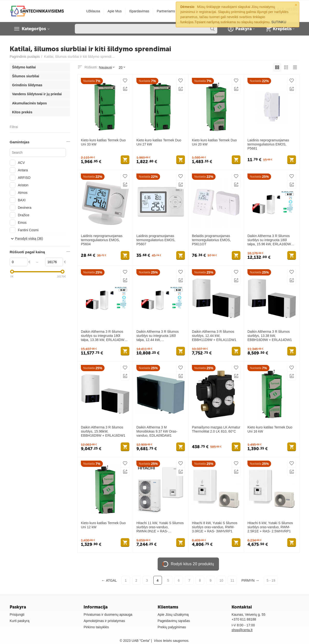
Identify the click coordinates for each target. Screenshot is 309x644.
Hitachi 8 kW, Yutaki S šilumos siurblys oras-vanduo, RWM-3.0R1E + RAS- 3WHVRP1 (215, 527)
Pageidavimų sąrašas (174, 621)
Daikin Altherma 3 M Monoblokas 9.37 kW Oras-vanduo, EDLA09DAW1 (157, 431)
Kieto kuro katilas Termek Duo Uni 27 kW (159, 142)
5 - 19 (271, 580)
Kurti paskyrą (20, 621)
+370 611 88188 (244, 619)
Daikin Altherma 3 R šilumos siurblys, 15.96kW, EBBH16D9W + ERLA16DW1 (103, 431)
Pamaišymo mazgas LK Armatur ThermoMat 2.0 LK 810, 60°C (216, 429)
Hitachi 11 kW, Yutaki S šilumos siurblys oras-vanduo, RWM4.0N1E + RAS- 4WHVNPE (160, 527)
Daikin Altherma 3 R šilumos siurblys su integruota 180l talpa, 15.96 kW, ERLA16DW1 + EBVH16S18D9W (272, 240)
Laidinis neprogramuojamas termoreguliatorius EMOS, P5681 (268, 144)
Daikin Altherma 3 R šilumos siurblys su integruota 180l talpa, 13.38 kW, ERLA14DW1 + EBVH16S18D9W (105, 336)
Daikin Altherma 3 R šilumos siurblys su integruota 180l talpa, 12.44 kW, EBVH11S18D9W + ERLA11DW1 (158, 336)
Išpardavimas (139, 11)
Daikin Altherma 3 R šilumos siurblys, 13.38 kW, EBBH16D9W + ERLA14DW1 (270, 336)
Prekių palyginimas (172, 627)
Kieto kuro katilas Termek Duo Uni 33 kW (103, 142)
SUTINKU (279, 22)
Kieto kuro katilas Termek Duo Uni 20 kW (214, 142)
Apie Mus (115, 11)
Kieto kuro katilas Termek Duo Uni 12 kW (103, 525)
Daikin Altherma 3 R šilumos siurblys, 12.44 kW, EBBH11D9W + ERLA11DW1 (214, 336)
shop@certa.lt (242, 630)
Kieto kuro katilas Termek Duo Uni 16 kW (270, 429)
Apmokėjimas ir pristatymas (104, 621)
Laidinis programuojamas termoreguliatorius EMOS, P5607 (156, 240)
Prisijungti (17, 615)
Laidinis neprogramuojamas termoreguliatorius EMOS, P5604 (102, 240)
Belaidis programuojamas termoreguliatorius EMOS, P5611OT (211, 240)
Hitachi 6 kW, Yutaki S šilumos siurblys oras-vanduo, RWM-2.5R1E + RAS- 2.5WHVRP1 (270, 527)
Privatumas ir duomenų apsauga (108, 615)
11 (232, 580)
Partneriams (166, 11)
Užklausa (93, 11)
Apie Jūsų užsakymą (173, 615)
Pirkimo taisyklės (96, 627)
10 (221, 580)
